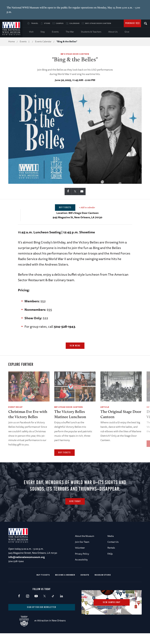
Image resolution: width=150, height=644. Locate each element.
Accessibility (81, 571)
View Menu (75, 346)
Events (55, 32)
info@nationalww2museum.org (26, 568)
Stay (43, 32)
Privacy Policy (82, 565)
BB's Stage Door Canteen (98, 23)
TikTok (53, 607)
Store (47, 23)
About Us (113, 32)
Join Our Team (82, 553)
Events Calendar (43, 41)
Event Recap (15, 407)
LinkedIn (61, 607)
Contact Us (113, 553)
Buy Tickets (64, 453)
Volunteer (80, 559)
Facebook (19, 607)
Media (111, 547)
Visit (31, 32)
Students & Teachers (91, 32)
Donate (85, 586)
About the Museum (85, 547)
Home (11, 41)
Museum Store (103, 586)
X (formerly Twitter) (44, 607)
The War (70, 32)
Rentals (111, 559)
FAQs (110, 565)
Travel (35, 23)
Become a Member (65, 586)
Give (127, 32)
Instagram (27, 607)
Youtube (36, 607)
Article (105, 407)
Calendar (75, 23)
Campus (60, 23)
